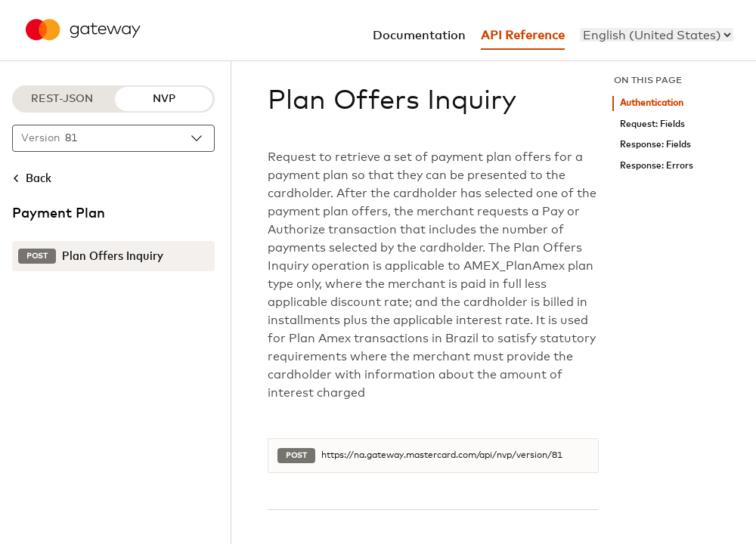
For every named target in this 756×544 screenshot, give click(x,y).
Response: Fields (655, 145)
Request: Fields (652, 124)
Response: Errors (657, 166)
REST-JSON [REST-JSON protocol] (62, 99)
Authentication (652, 103)
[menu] (657, 35)
